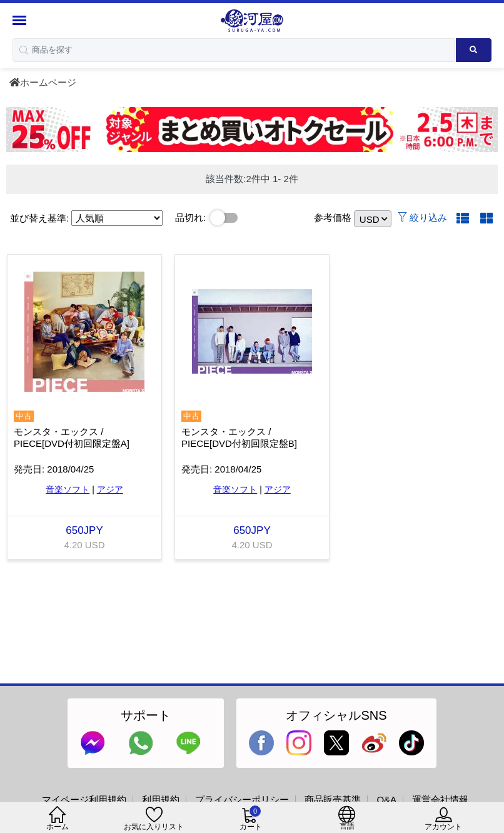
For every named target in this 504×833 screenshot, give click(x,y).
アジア (110, 489)
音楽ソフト (68, 489)
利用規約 (161, 800)
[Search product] (474, 50)
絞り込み (422, 217)
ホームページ (43, 82)
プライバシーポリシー (242, 800)
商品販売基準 (333, 800)
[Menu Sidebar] (21, 20)
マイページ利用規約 (84, 800)
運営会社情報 (440, 800)
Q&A (386, 800)
